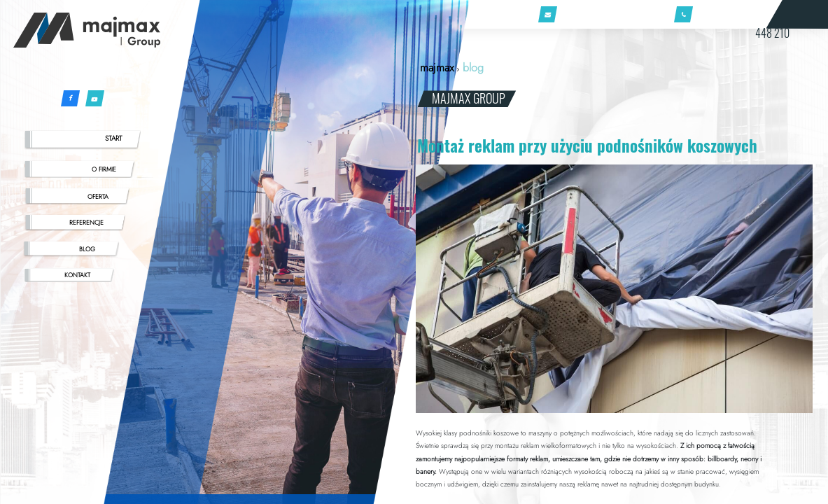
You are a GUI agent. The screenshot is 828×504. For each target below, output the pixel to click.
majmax (437, 68)
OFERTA (98, 196)
